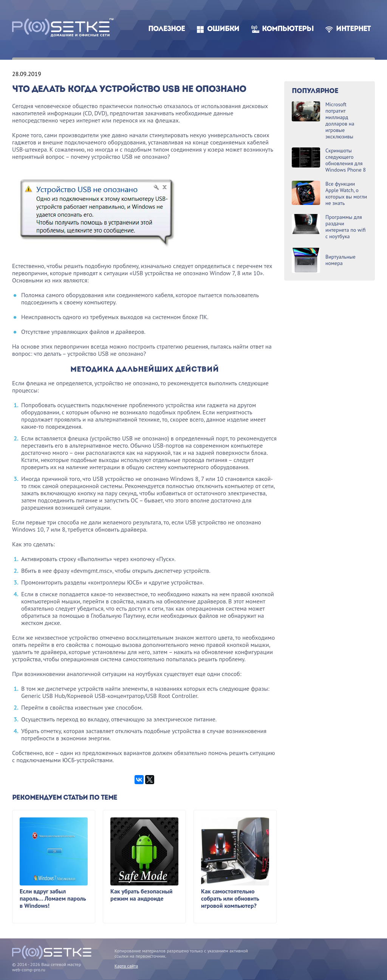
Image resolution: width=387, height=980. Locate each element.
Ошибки (223, 29)
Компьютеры (288, 29)
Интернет (353, 29)
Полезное (166, 29)
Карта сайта (126, 966)
